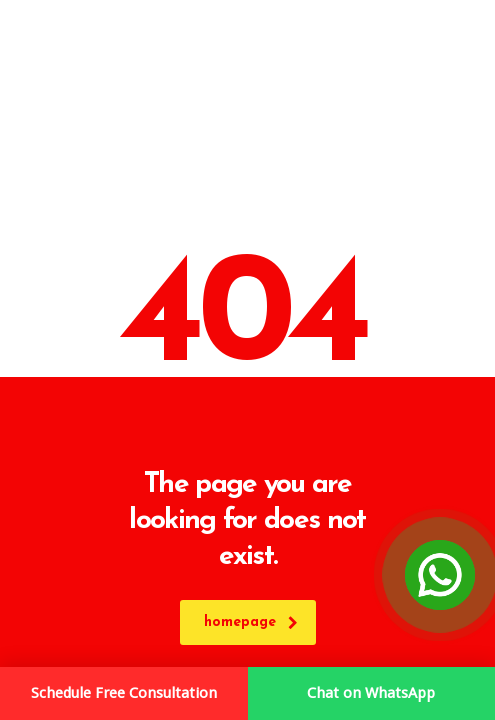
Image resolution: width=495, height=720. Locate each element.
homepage (251, 622)
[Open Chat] (440, 575)
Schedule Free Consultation (124, 693)
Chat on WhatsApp (371, 693)
